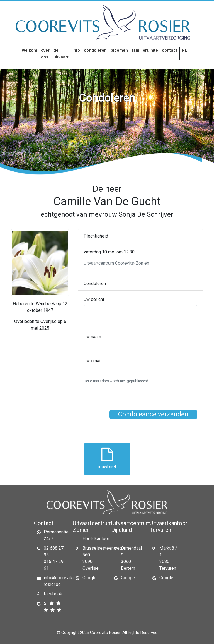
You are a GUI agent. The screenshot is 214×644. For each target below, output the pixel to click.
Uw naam (92, 337)
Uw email (93, 361)
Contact (170, 50)
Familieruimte (145, 50)
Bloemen (119, 50)
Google (89, 578)
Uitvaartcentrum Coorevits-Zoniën (116, 263)
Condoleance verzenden (153, 414)
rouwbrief (107, 459)
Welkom (30, 50)
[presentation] (126, 399)
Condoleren (95, 50)
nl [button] (185, 50)
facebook (53, 594)
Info (76, 50)
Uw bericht (94, 299)
